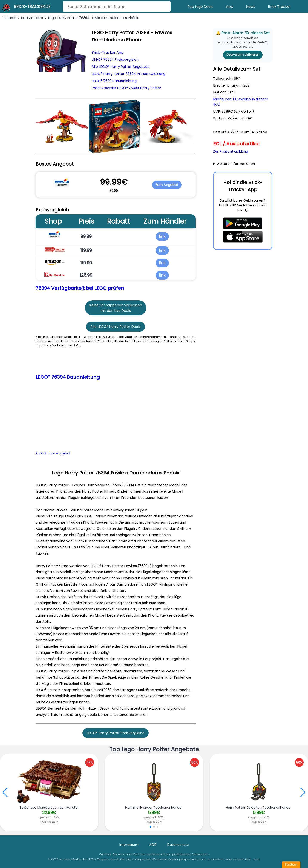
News (251, 7)
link (162, 236)
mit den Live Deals (116, 311)
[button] (303, 792)
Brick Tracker (279, 7)
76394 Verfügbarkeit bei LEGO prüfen (80, 288)
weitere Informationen (236, 164)
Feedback (291, 865)
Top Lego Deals (200, 7)
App (230, 7)
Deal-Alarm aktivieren (243, 55)
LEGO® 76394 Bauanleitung (114, 81)
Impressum (129, 845)
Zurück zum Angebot (53, 453)
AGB (153, 845)
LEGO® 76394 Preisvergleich (115, 60)
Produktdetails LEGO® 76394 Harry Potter (126, 88)
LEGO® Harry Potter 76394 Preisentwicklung (129, 74)
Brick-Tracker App (108, 52)
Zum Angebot (167, 185)
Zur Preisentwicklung (231, 151)
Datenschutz (178, 845)
